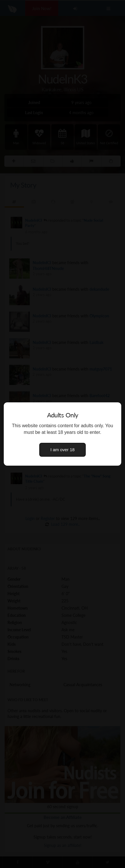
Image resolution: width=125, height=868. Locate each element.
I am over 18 (63, 450)
